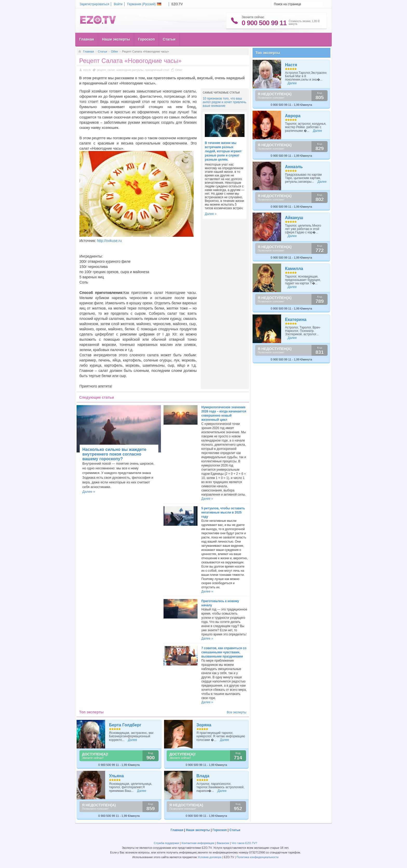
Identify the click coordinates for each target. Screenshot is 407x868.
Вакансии (223, 843)
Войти (118, 4)
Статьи (169, 39)
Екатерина (296, 320)
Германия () (144, 4)
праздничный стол (157, 70)
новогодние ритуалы (130, 70)
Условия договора (209, 857)
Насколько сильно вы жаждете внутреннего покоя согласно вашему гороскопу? (114, 454)
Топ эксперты (268, 53)
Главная (87, 39)
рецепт (101, 70)
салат (111, 70)
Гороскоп (146, 39)
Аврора (293, 116)
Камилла (294, 269)
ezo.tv (87, 70)
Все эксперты (237, 712)
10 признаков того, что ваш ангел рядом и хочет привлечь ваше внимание (225, 102)
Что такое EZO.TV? (244, 843)
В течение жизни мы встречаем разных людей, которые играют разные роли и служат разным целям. (223, 151)
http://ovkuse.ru (110, 241)
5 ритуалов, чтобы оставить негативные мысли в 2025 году (223, 512)
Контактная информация (198, 843)
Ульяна (116, 776)
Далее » (211, 214)
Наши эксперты (116, 39)
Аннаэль (294, 167)
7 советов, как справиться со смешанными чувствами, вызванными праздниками (224, 652)
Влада (203, 776)
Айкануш (294, 218)
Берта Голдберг (125, 725)
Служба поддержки (166, 843)
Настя (291, 65)
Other (115, 51)
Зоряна (204, 725)
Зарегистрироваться (94, 4)
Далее (133, 740)
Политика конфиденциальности (257, 857)
